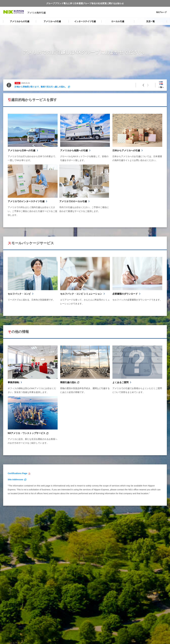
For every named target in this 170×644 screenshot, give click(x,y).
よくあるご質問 (120, 382)
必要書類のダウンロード (125, 294)
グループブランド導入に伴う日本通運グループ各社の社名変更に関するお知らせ (85, 3)
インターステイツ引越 (85, 21)
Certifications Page (18, 473)
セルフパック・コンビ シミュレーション (81, 294)
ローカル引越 (118, 21)
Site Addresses (16, 479)
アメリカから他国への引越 (74, 150)
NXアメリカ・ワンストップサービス (27, 433)
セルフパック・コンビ (19, 294)
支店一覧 (150, 21)
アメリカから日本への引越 (22, 150)
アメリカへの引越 (52, 21)
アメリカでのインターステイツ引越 (26, 201)
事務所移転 (13, 382)
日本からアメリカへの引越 (126, 150)
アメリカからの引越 (20, 21)
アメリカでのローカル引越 (73, 201)
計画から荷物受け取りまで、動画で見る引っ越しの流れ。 (41, 87)
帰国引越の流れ (68, 382)
